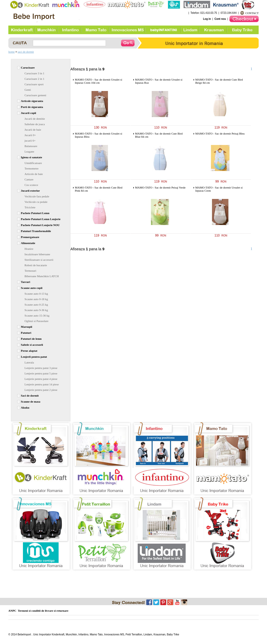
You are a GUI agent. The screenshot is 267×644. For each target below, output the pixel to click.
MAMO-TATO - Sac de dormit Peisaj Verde (160, 187)
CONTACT (252, 13)
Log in (207, 19)
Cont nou (220, 19)
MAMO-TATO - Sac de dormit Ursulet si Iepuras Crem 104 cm (99, 81)
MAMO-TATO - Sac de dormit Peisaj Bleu (220, 133)
